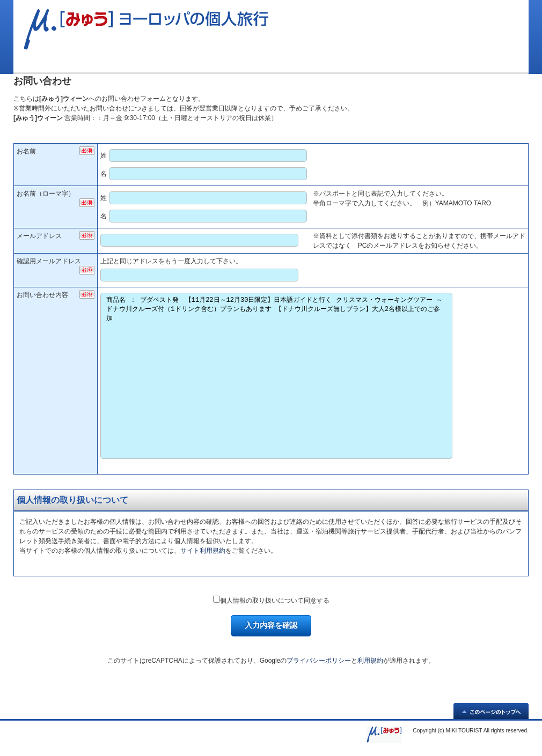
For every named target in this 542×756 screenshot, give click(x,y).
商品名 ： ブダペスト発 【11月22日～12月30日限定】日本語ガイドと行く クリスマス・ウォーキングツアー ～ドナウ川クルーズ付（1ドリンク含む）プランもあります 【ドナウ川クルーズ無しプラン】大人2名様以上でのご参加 (276, 376)
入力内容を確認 (271, 625)
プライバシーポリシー (319, 661)
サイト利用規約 (203, 551)
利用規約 (370, 661)
